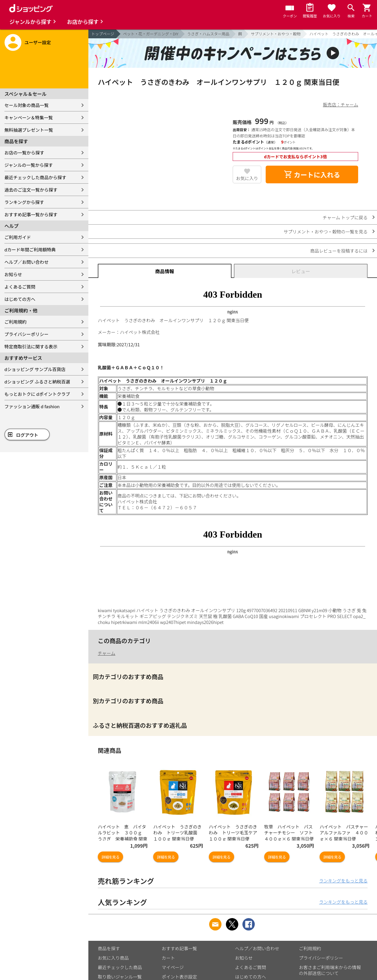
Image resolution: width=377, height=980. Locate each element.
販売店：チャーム (341, 104)
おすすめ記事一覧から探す (31, 214)
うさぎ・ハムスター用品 (208, 34)
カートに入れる (312, 174)
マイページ (173, 967)
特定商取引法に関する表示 (31, 346)
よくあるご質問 (20, 287)
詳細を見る (110, 857)
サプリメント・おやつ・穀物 (276, 34)
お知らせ (13, 274)
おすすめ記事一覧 (179, 948)
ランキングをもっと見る (343, 881)
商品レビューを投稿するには (339, 251)
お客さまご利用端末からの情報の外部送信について (330, 970)
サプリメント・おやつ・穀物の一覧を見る (326, 232)
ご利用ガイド (18, 237)
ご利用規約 (15, 322)
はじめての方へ (20, 299)
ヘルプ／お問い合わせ (27, 262)
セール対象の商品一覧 (27, 105)
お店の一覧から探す (24, 153)
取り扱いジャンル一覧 (120, 977)
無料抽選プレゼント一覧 (29, 130)
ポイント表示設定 (179, 977)
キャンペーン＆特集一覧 (29, 117)
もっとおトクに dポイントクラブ (37, 394)
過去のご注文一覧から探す (31, 190)
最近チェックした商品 (120, 967)
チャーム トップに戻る (345, 217)
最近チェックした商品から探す (35, 177)
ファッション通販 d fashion (32, 406)
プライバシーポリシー (27, 334)
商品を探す (109, 948)
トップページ (103, 34)
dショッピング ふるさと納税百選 (37, 382)
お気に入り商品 (113, 958)
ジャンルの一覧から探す (29, 165)
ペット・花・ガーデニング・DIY (151, 34)
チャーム (106, 653)
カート (168, 958)
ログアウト (27, 435)
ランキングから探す (24, 202)
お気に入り (247, 178)
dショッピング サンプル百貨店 (35, 369)
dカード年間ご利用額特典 (30, 249)
